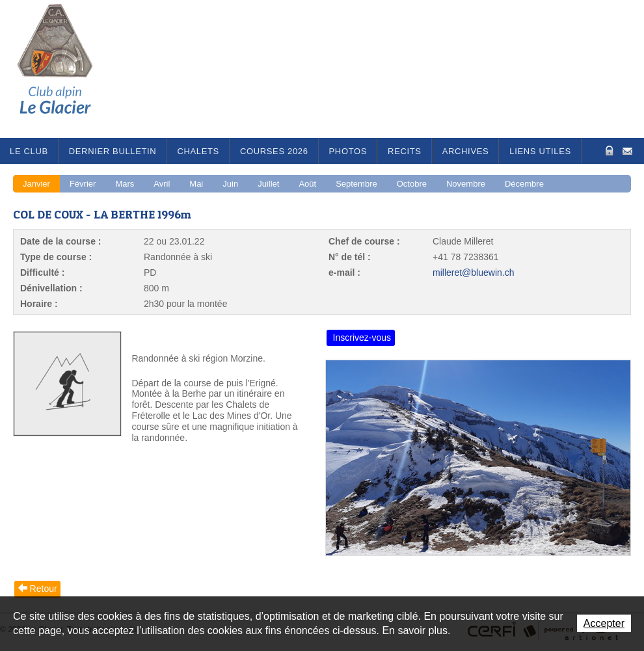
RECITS (405, 151)
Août (307, 184)
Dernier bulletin (113, 151)
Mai (196, 184)
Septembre (356, 184)
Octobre (412, 184)
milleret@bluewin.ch (473, 272)
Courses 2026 (274, 151)
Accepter (604, 623)
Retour (44, 589)
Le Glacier (65, 69)
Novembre (466, 184)
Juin (230, 184)
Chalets (198, 151)
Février (83, 184)
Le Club (29, 151)
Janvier (36, 184)
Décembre (524, 184)
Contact (627, 150)
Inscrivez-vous (362, 338)
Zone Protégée (608, 151)
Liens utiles (540, 151)
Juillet (268, 184)
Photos (348, 151)
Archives (466, 151)
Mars (125, 184)
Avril (162, 184)
